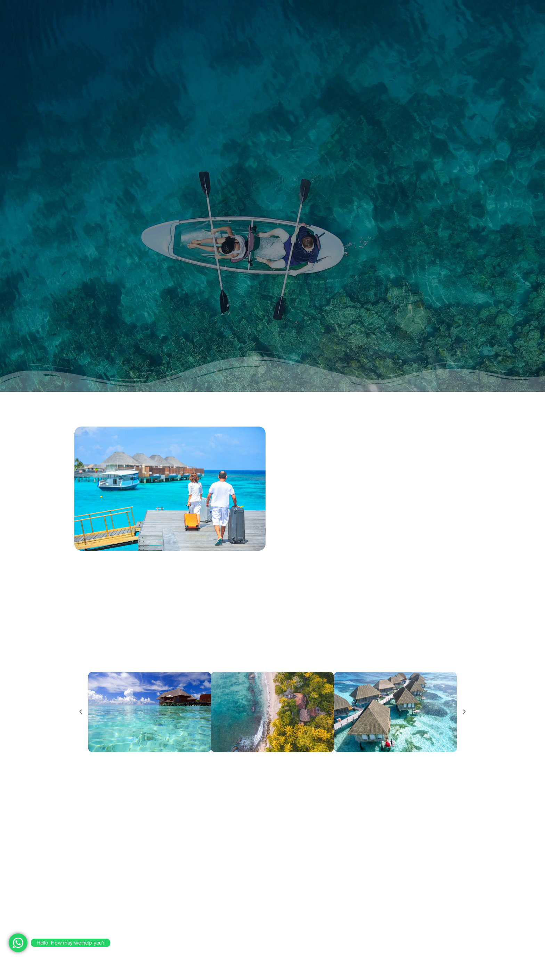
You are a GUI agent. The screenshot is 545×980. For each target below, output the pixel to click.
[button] (81, 712)
